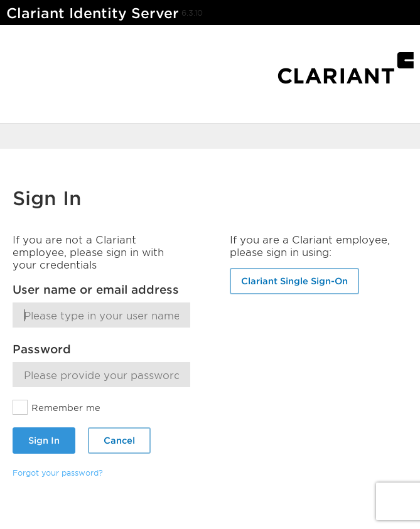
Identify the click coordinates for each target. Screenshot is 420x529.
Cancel (119, 440)
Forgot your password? (58, 473)
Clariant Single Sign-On (294, 281)
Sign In (44, 440)
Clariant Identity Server (93, 13)
